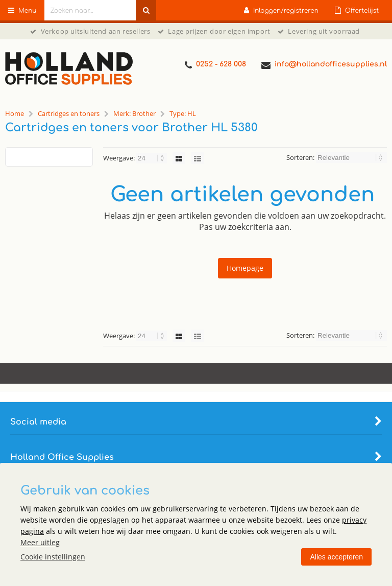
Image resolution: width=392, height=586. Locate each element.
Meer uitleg (40, 542)
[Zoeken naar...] (146, 10)
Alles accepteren (336, 557)
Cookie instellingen (53, 557)
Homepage (245, 268)
